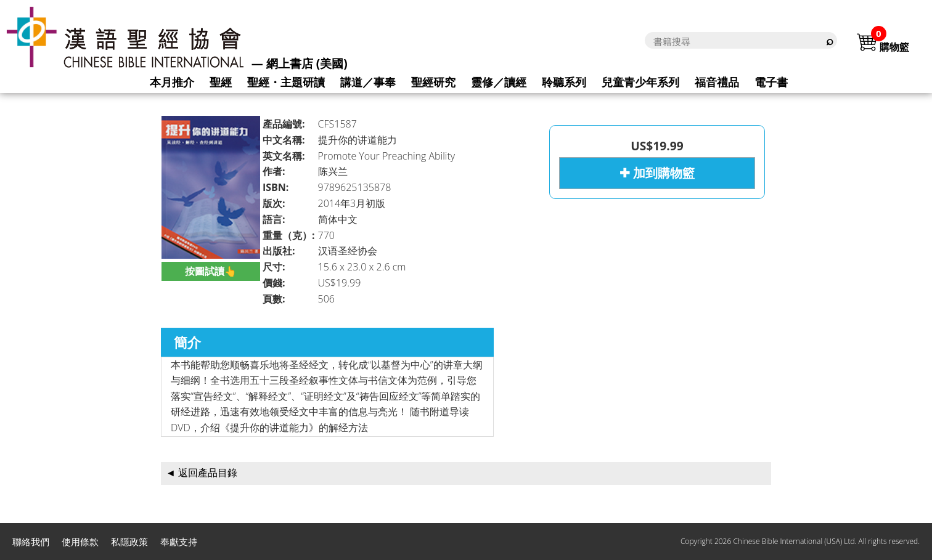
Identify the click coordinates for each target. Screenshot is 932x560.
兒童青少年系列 (640, 82)
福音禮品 (717, 82)
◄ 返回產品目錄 (202, 473)
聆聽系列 (564, 82)
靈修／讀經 (499, 82)
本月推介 (172, 82)
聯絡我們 (31, 542)
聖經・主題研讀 (286, 82)
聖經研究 (433, 82)
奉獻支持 (179, 542)
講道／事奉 (368, 82)
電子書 (771, 82)
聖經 (221, 82)
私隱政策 (129, 542)
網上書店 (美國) (307, 63)
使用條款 (80, 542)
